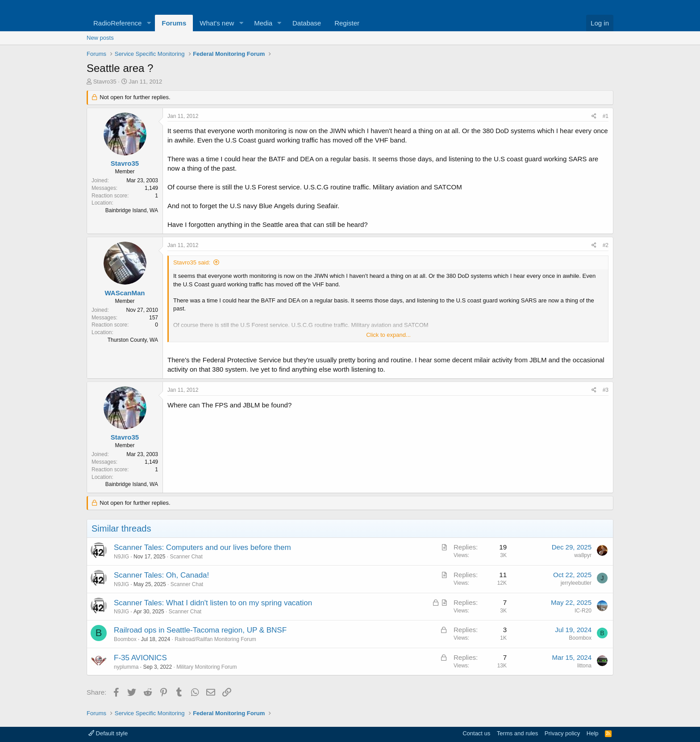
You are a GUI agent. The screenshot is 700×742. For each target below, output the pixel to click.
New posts (100, 38)
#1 (606, 116)
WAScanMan (125, 293)
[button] (149, 23)
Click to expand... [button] (388, 335)
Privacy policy (562, 733)
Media (263, 23)
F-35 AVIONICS (140, 658)
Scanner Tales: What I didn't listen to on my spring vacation (213, 603)
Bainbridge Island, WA (132, 210)
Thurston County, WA (133, 340)
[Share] (594, 116)
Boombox (125, 639)
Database (307, 23)
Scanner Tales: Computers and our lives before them (202, 547)
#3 (606, 390)
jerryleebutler (576, 583)
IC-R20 (583, 611)
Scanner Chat (186, 557)
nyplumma (126, 667)
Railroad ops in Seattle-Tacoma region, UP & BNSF (200, 630)
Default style (108, 733)
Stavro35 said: (192, 262)
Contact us (476, 733)
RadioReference (117, 23)
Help (593, 733)
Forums (174, 23)
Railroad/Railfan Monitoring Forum (215, 639)
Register (347, 23)
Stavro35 (105, 82)
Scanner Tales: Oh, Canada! (161, 575)
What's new (217, 23)
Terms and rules (517, 733)
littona (584, 666)
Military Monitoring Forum (206, 667)
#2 (606, 245)
